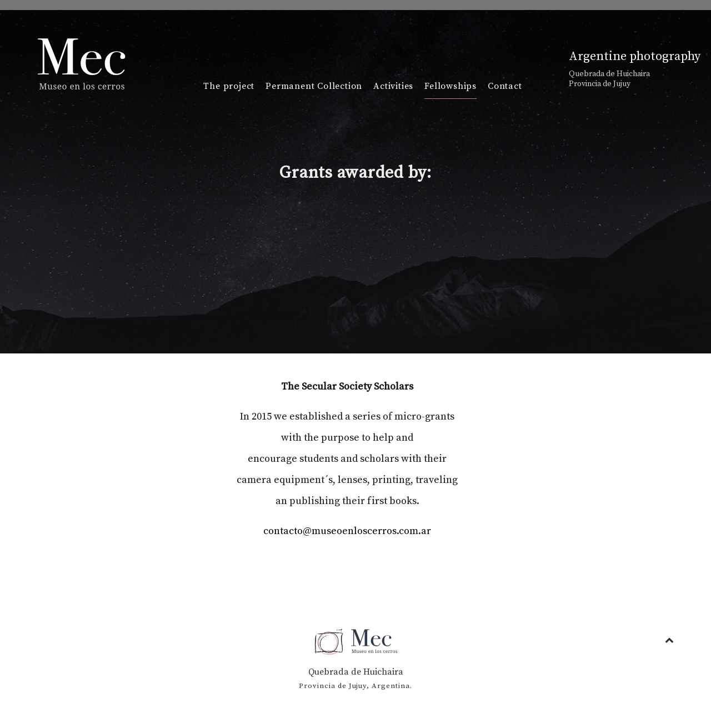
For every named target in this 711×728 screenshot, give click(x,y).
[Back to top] (669, 640)
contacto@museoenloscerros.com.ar (347, 531)
